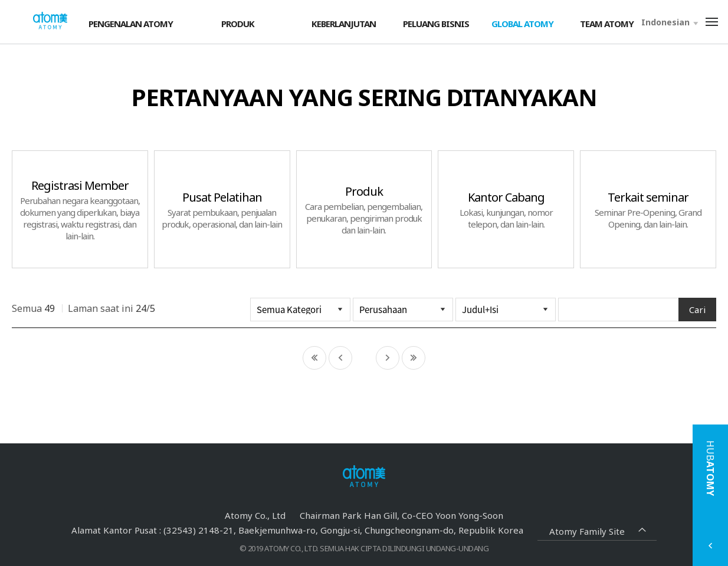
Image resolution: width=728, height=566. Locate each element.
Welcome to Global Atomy (50, 21)
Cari (697, 310)
